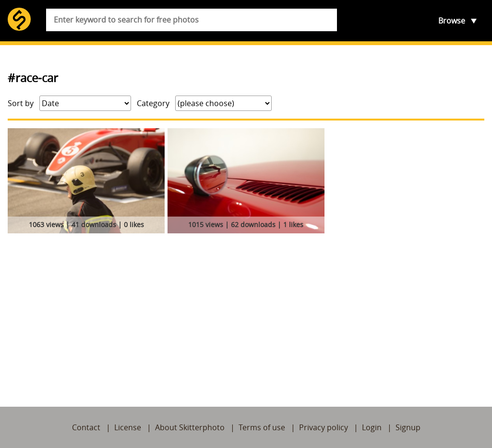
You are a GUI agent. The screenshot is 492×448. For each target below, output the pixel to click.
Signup (408, 427)
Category (153, 103)
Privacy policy (324, 427)
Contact (86, 427)
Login (372, 427)
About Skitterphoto (190, 427)
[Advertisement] (246, 309)
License (128, 427)
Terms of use (262, 427)
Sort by (21, 103)
